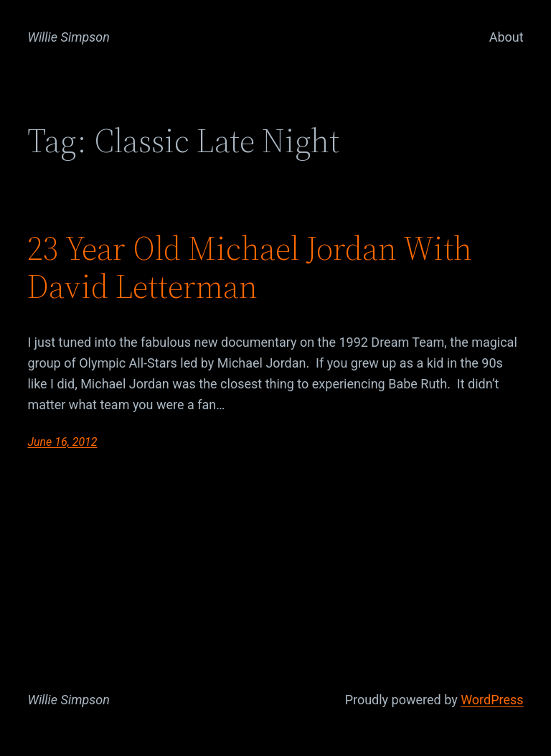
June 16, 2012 (62, 442)
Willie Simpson (69, 37)
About (507, 37)
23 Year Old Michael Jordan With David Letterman (250, 267)
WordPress (492, 700)
